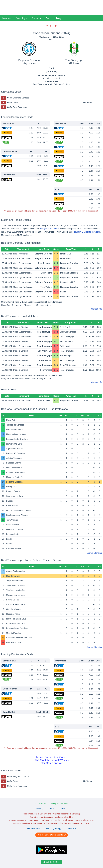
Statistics (36, 18)
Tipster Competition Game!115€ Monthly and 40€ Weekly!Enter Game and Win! (51, 760)
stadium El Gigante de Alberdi (87, 232)
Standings (21, 18)
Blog (59, 18)
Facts (48, 18)
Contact (63, 809)
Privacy (40, 809)
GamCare (71, 828)
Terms (51, 809)
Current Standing (94, 553)
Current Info (97, 309)
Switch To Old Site (52, 862)
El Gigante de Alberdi (49, 229)
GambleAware (34, 828)
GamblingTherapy (53, 828)
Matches (7, 18)
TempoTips (51, 25)
